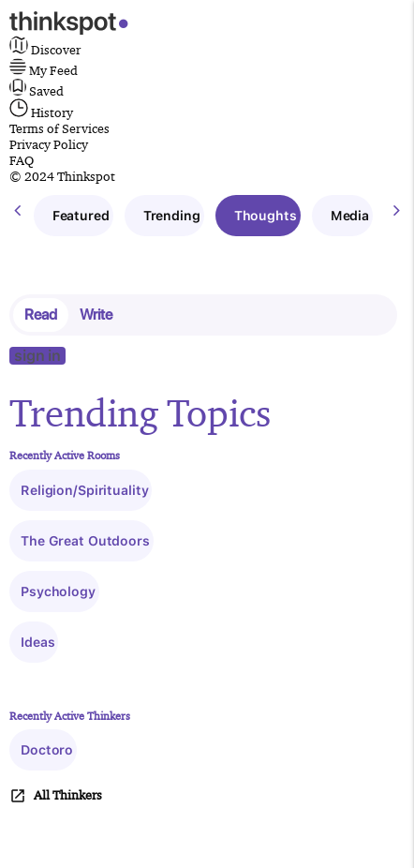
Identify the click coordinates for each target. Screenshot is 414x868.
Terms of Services (59, 128)
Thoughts (266, 216)
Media (350, 216)
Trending (172, 216)
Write (96, 314)
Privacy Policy (49, 144)
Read (41, 314)
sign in (37, 356)
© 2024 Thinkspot (62, 176)
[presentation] (17, 210)
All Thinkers (56, 796)
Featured (81, 216)
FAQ (22, 160)
